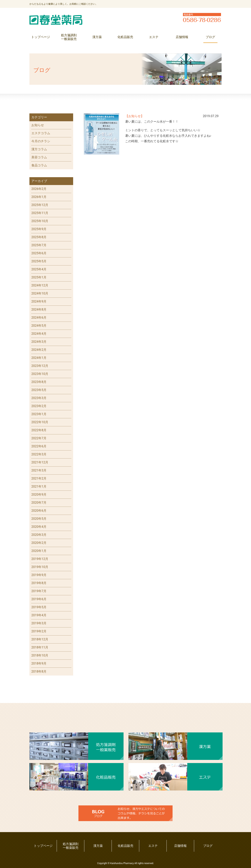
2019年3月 (39, 623)
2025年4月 (39, 269)
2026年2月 (39, 189)
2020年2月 (39, 543)
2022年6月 (39, 446)
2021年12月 (40, 462)
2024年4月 (39, 334)
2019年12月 (40, 559)
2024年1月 (39, 358)
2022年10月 (40, 422)
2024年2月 (39, 350)
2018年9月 (39, 663)
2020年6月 (39, 511)
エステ (154, 37)
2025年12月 (40, 205)
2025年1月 (39, 277)
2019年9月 (39, 575)
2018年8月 (39, 672)
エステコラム (41, 133)
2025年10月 (40, 221)
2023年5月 (39, 390)
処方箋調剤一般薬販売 (69, 37)
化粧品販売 (125, 37)
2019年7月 (39, 591)
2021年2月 (39, 478)
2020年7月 (39, 503)
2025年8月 (39, 237)
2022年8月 (39, 430)
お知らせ (38, 125)
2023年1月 (39, 414)
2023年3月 (39, 398)
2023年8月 (39, 382)
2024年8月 (39, 310)
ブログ (210, 37)
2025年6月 (39, 253)
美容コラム (39, 157)
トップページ (41, 37)
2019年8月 (39, 583)
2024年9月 (39, 301)
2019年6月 (39, 599)
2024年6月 (39, 318)
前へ (180, 160)
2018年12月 (40, 639)
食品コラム (39, 165)
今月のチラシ (41, 141)
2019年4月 (39, 615)
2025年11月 (40, 213)
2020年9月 (39, 495)
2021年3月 (39, 470)
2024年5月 (39, 326)
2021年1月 (39, 486)
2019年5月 (39, 607)
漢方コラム (39, 149)
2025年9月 (39, 229)
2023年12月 (40, 366)
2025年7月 (39, 245)
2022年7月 (39, 438)
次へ (125, 160)
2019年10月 (40, 567)
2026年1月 (39, 197)
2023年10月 (40, 374)
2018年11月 (40, 647)
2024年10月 (40, 293)
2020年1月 (39, 551)
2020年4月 (39, 527)
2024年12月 (40, 285)
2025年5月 (39, 261)
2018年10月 (40, 655)
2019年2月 (39, 631)
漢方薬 (97, 37)
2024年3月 (39, 342)
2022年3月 (39, 454)
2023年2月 (39, 406)
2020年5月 (39, 519)
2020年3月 (39, 535)
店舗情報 (182, 37)
